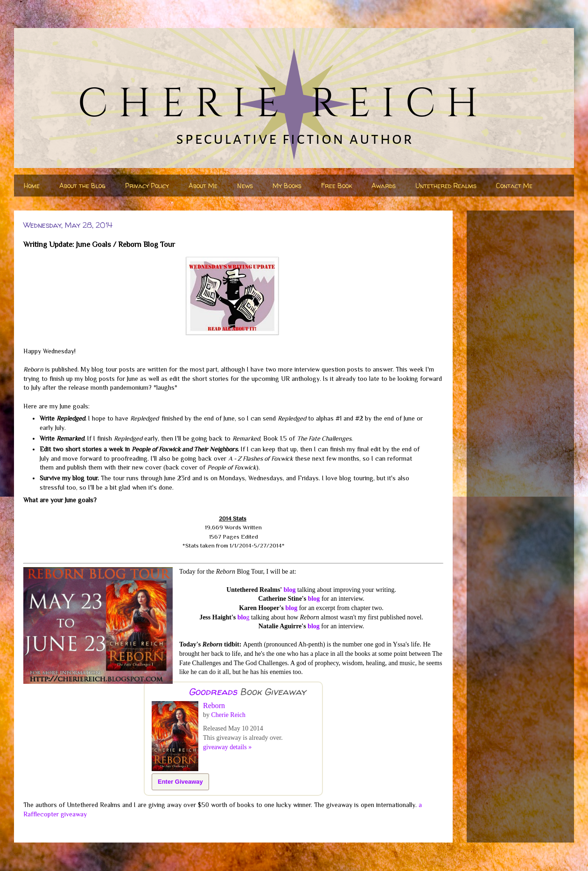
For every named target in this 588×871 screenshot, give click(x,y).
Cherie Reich (228, 715)
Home (32, 186)
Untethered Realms (446, 186)
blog (290, 590)
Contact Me (514, 186)
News (245, 186)
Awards (384, 186)
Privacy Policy (147, 186)
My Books (287, 186)
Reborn (214, 706)
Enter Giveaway (180, 782)
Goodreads (213, 692)
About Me (203, 186)
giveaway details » (227, 747)
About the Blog (82, 186)
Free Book (336, 186)
